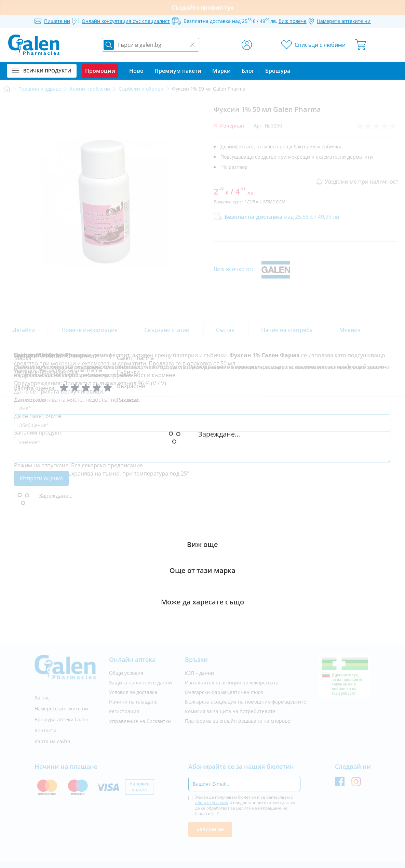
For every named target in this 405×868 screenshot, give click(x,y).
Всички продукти (42, 71)
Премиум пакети (178, 71)
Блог (248, 71)
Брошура (278, 71)
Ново (136, 71)
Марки (221, 71)
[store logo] (34, 45)
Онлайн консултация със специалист (126, 21)
